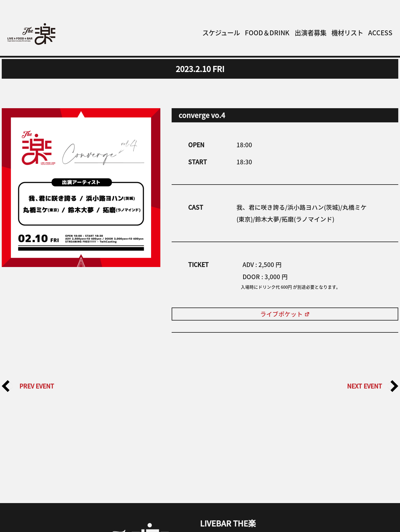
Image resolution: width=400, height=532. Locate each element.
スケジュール (221, 32)
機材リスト (347, 32)
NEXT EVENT (373, 386)
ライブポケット (285, 314)
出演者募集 (311, 32)
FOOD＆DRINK (267, 32)
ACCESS (380, 32)
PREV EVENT (28, 386)
